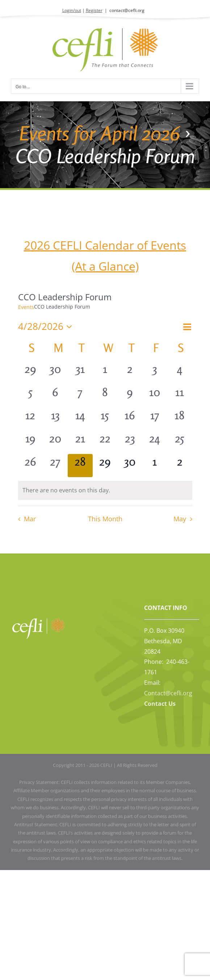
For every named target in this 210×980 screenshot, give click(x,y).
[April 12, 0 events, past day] (31, 419)
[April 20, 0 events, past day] (55, 442)
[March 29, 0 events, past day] (31, 373)
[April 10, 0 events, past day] (155, 396)
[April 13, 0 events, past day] (55, 419)
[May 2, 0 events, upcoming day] (180, 466)
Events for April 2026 (100, 133)
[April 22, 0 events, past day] (105, 442)
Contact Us (160, 704)
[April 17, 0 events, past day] (155, 419)
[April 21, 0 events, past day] (80, 442)
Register (94, 10)
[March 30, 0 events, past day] (55, 373)
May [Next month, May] (180, 519)
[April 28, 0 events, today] (80, 466)
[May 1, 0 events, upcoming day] (155, 466)
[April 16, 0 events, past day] (130, 419)
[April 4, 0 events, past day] (180, 373)
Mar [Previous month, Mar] (30, 519)
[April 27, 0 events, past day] (55, 466)
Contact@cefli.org (168, 693)
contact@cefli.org (127, 10)
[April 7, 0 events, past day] (80, 396)
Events (26, 307)
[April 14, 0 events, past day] (80, 419)
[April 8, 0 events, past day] (105, 396)
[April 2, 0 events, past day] (130, 373)
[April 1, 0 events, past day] (105, 373)
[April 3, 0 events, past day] (155, 373)
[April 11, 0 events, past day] (180, 396)
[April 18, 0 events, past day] (180, 419)
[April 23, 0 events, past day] (130, 442)
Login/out (72, 10)
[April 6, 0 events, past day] (55, 396)
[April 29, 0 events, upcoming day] (105, 466)
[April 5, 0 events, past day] (31, 396)
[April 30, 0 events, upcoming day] (130, 466)
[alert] (105, 490)
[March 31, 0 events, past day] (80, 373)
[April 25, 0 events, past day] (180, 442)
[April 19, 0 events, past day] (31, 442)
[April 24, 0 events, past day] (155, 442)
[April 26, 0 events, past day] (31, 466)
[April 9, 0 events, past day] (130, 396)
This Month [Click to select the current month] (105, 519)
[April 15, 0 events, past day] (105, 419)
